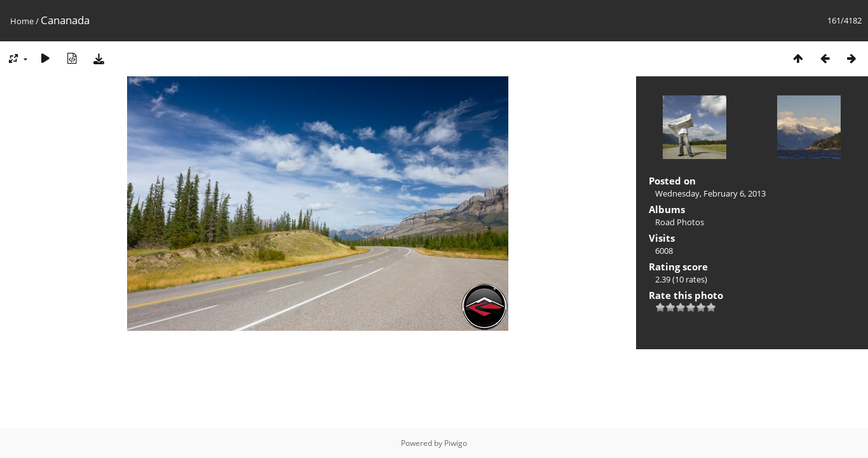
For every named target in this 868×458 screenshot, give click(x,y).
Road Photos (680, 222)
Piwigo (456, 443)
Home (22, 21)
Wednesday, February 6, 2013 (710, 193)
